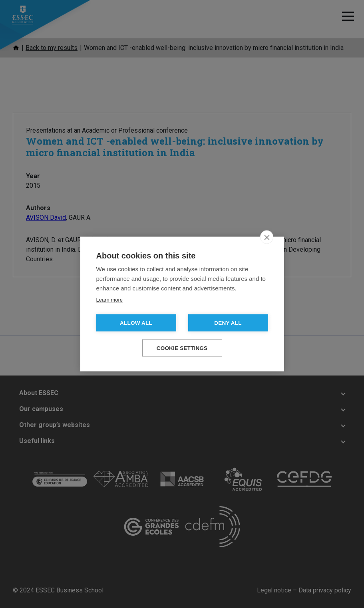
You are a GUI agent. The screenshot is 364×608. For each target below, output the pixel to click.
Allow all (136, 323)
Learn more (109, 300)
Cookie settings (182, 348)
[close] (267, 237)
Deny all (228, 323)
